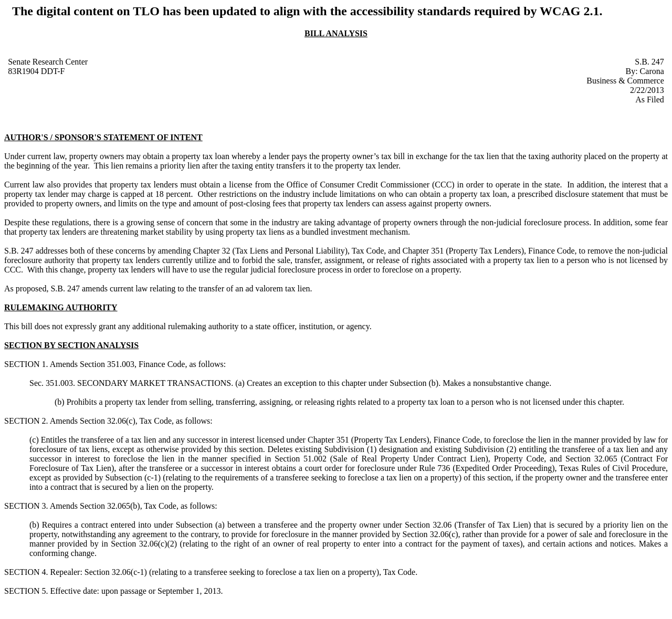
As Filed (650, 99)
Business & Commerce (625, 81)
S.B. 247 (649, 62)
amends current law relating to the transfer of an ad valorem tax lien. (197, 288)
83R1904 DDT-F (36, 71)
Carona (652, 71)
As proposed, (26, 288)
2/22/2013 (647, 90)
